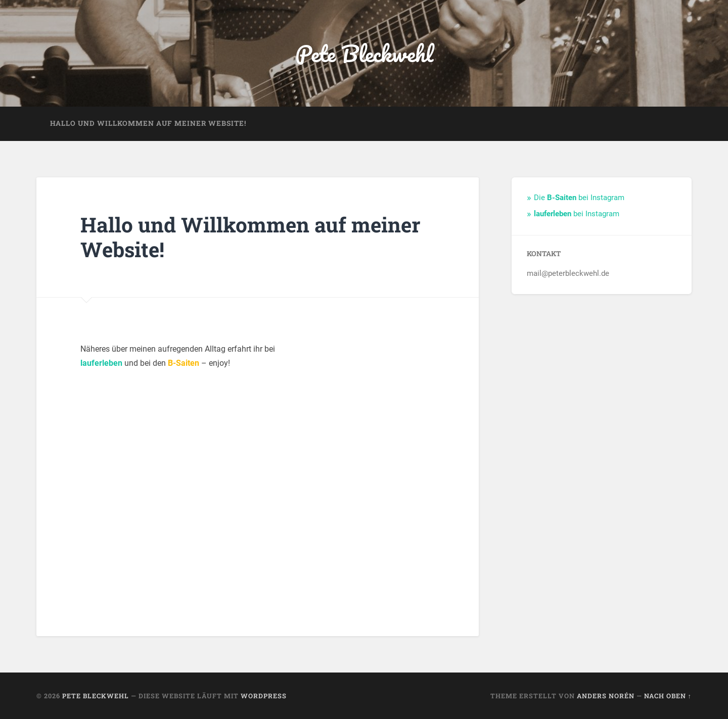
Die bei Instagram (579, 198)
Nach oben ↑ (668, 696)
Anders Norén (606, 696)
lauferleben (101, 363)
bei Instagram (577, 214)
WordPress (264, 696)
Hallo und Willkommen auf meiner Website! (148, 123)
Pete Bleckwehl (364, 53)
